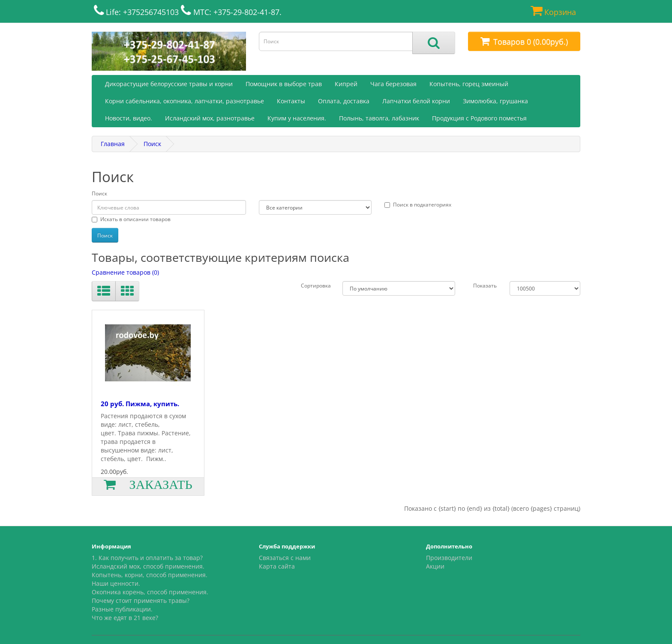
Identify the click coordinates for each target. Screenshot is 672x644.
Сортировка (316, 286)
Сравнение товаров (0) (125, 272)
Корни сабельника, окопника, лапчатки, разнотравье (184, 101)
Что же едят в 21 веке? (125, 618)
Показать (485, 286)
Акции (435, 566)
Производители (449, 558)
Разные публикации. (122, 609)
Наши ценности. (116, 583)
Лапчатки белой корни (416, 101)
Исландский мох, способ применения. (148, 566)
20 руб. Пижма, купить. (140, 404)
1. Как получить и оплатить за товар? (147, 558)
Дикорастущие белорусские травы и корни (169, 84)
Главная (113, 144)
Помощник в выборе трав (284, 84)
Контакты (291, 101)
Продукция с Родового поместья (479, 118)
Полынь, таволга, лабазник (379, 118)
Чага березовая (393, 84)
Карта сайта (277, 566)
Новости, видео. (129, 118)
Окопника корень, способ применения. (150, 592)
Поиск (152, 144)
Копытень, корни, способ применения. (150, 575)
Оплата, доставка (344, 101)
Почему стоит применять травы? (141, 601)
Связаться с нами (285, 558)
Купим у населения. (297, 118)
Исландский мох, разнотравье (210, 118)
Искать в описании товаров (131, 219)
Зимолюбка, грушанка (495, 101)
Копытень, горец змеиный (469, 84)
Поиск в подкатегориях (418, 205)
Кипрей (346, 84)
